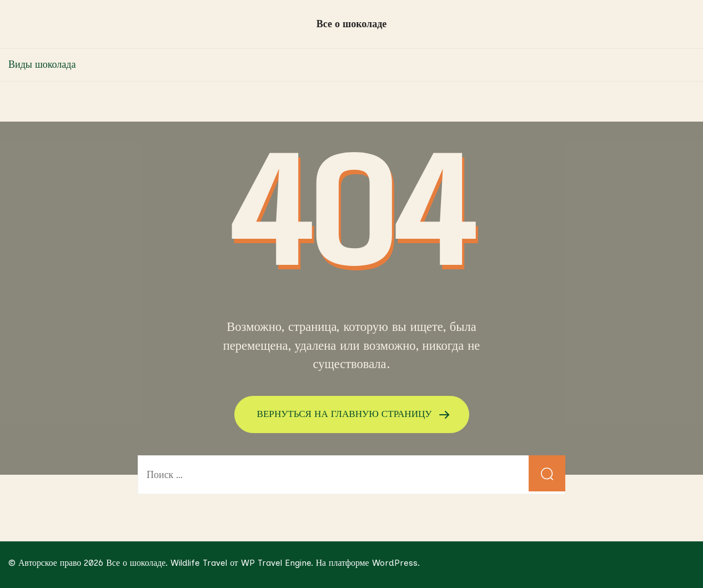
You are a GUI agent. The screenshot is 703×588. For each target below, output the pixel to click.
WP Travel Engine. (277, 562)
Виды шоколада (42, 64)
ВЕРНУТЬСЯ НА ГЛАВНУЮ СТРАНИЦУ (346, 414)
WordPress (395, 562)
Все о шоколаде (352, 24)
